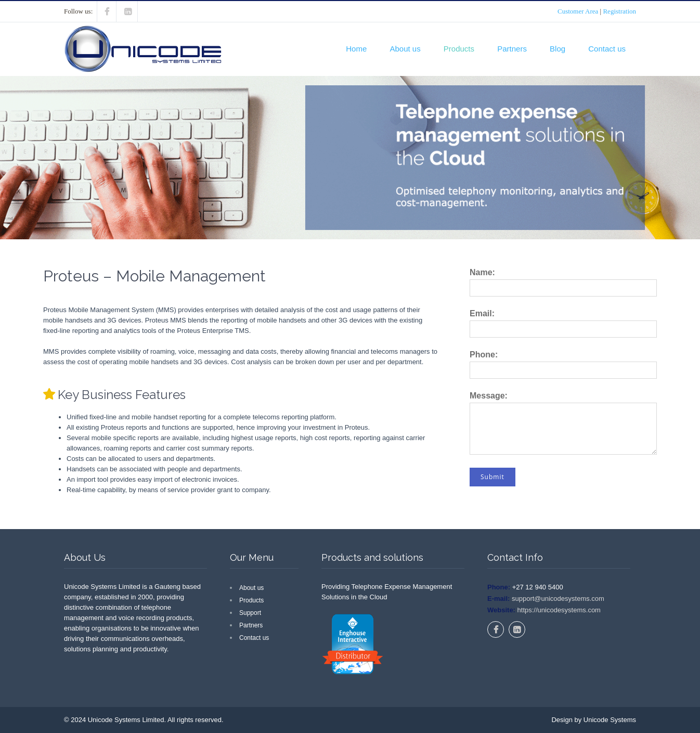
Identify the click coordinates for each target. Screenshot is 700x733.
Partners (512, 49)
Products (459, 49)
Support (250, 613)
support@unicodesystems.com (557, 599)
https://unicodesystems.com (558, 610)
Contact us (607, 49)
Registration (619, 11)
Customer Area (578, 11)
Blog (558, 49)
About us (405, 49)
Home (356, 49)
